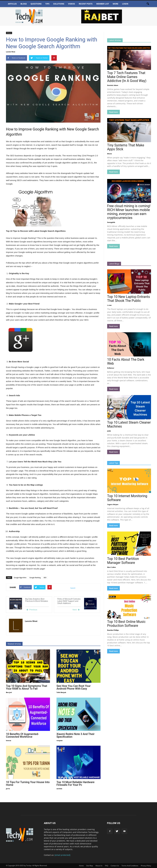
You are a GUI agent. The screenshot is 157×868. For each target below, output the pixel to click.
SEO (45, 578)
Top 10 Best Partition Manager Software (123, 561)
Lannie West (11, 52)
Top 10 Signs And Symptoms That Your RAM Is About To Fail (27, 687)
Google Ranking (35, 578)
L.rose (109, 305)
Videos (72, 4)
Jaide (109, 431)
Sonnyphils (111, 222)
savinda (59, 789)
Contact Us (115, 866)
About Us (99, 866)
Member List (103, 4)
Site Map (90, 866)
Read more (113, 112)
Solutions (59, 4)
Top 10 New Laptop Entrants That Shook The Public (129, 299)
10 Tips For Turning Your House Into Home (28, 783)
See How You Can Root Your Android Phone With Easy (74, 687)
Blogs (24, 4)
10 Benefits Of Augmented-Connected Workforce (22, 735)
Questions (36, 4)
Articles (12, 4)
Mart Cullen (112, 567)
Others (9, 33)
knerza (9, 740)
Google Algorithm (20, 578)
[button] (148, 4)
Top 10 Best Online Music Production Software (126, 624)
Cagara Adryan (113, 504)
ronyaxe (60, 740)
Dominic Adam (113, 85)
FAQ (107, 866)
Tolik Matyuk (61, 692)
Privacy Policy (146, 866)
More (116, 4)
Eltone (110, 154)
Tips (47, 4)
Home (81, 866)
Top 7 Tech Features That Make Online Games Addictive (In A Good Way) (127, 77)
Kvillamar (111, 368)
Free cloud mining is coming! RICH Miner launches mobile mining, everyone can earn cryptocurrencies (129, 212)
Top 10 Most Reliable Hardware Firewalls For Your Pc (76, 783)
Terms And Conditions (130, 866)
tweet (73, 588)
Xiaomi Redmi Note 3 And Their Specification (76, 735)
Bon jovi (9, 692)
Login (125, 4)
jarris (8, 789)
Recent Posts (86, 4)
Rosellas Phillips (113, 630)
